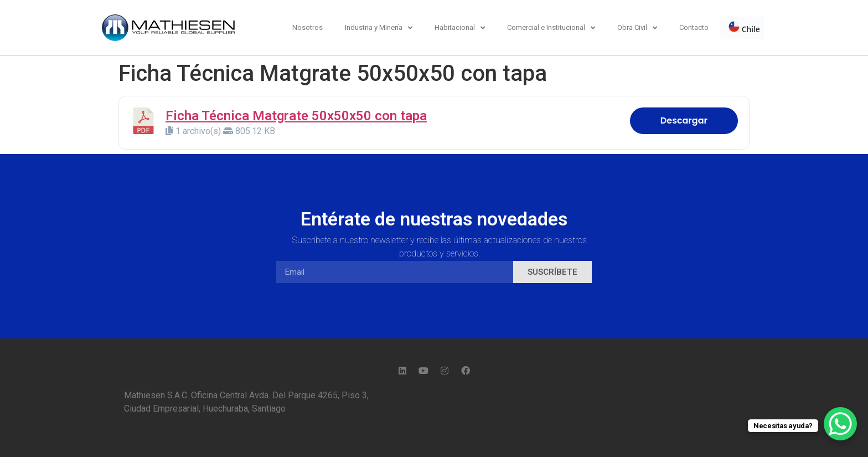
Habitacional (460, 28)
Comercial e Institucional (551, 28)
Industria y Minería (379, 28)
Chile (744, 28)
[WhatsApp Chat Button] (840, 424)
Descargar (684, 120)
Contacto (694, 27)
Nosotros (308, 27)
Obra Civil (637, 28)
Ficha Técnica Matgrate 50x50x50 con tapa (296, 116)
